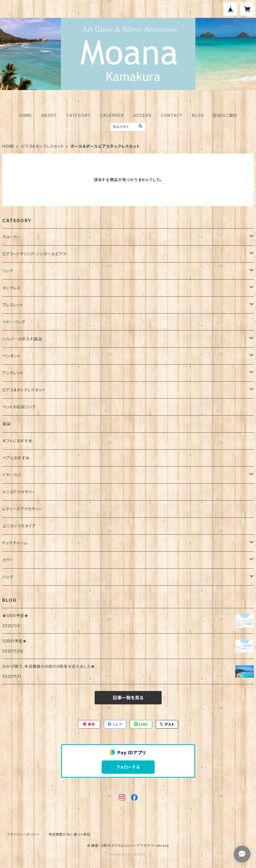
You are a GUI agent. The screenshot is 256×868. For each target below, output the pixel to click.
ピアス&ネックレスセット (43, 146)
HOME (25, 115)
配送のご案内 (225, 115)
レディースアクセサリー (23, 509)
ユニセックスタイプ (19, 526)
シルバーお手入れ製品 (22, 339)
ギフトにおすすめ (17, 441)
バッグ (8, 577)
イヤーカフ (12, 475)
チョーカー (12, 237)
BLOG (198, 115)
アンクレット (13, 373)
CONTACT (172, 115)
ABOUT (49, 115)
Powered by (128, 854)
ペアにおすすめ (16, 458)
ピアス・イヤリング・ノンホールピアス (34, 254)
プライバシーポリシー (23, 834)
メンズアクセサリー (19, 492)
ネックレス (11, 288)
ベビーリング (14, 322)
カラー (8, 560)
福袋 (6, 424)
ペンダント (11, 356)
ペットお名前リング (19, 407)
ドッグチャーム (15, 543)
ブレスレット (13, 305)
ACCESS (142, 115)
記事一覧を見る (128, 698)
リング (8, 271)
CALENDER (112, 115)
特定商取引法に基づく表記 (70, 834)
